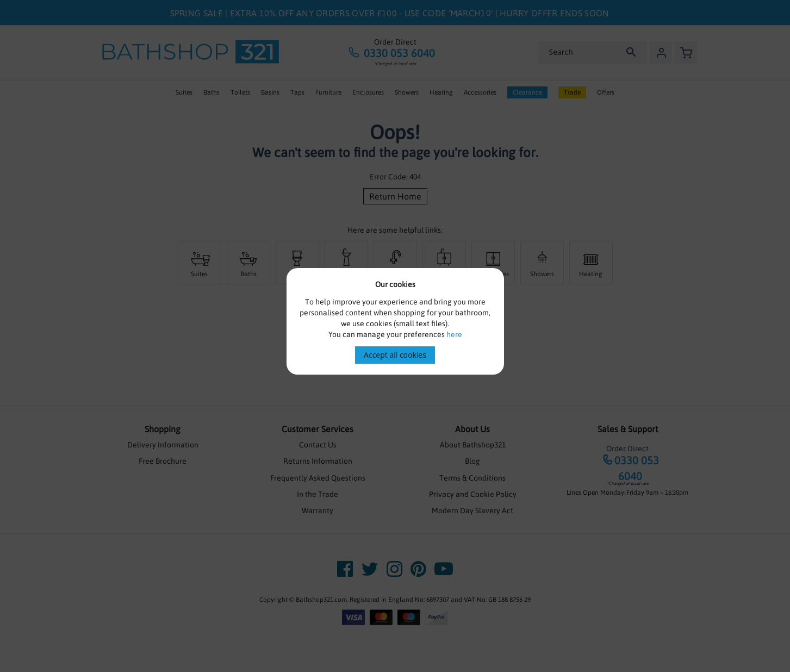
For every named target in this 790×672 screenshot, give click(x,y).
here (454, 334)
